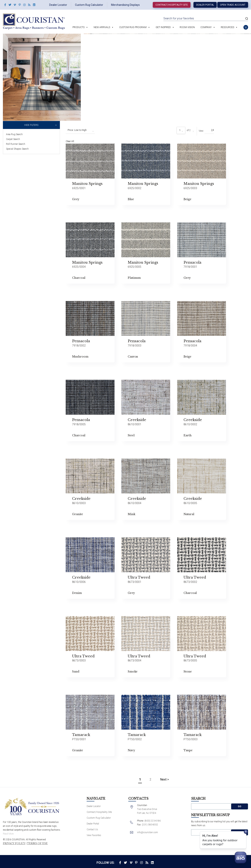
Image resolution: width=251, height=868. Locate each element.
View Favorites (94, 835)
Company (206, 27)
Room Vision (187, 27)
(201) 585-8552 (150, 825)
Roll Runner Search (16, 144)
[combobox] (80, 130)
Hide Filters (31, 125)
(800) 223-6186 (153, 821)
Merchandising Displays (125, 5)
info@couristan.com (147, 832)
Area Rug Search (14, 134)
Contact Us (92, 829)
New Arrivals (102, 27)
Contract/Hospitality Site (172, 5)
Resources (227, 27)
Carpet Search (13, 139)
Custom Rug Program (133, 27)
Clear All (70, 141)
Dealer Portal (205, 5)
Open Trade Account (233, 5)
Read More (8, 834)
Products (78, 27)
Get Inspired (163, 27)
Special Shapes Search (17, 149)
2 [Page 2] (151, 779)
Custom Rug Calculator (89, 5)
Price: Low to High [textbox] (77, 130)
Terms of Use (37, 843)
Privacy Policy (14, 843)
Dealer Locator (58, 5)
